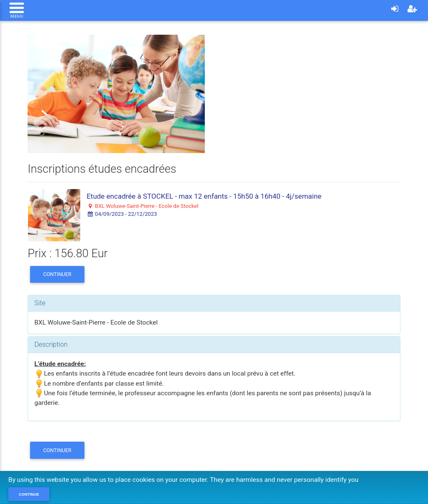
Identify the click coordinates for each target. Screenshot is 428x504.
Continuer (57, 274)
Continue (29, 494)
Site (40, 303)
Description (51, 344)
